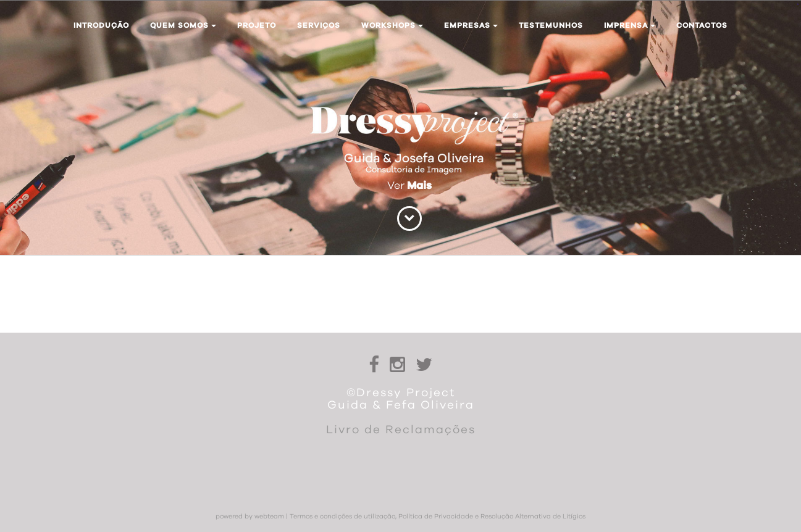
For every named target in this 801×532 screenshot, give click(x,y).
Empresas (471, 25)
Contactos (702, 25)
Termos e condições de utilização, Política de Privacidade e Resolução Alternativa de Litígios (438, 517)
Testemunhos (551, 25)
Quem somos (183, 25)
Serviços (319, 25)
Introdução (101, 25)
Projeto (257, 25)
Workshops (392, 25)
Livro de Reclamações (401, 430)
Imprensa (630, 25)
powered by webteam (250, 517)
